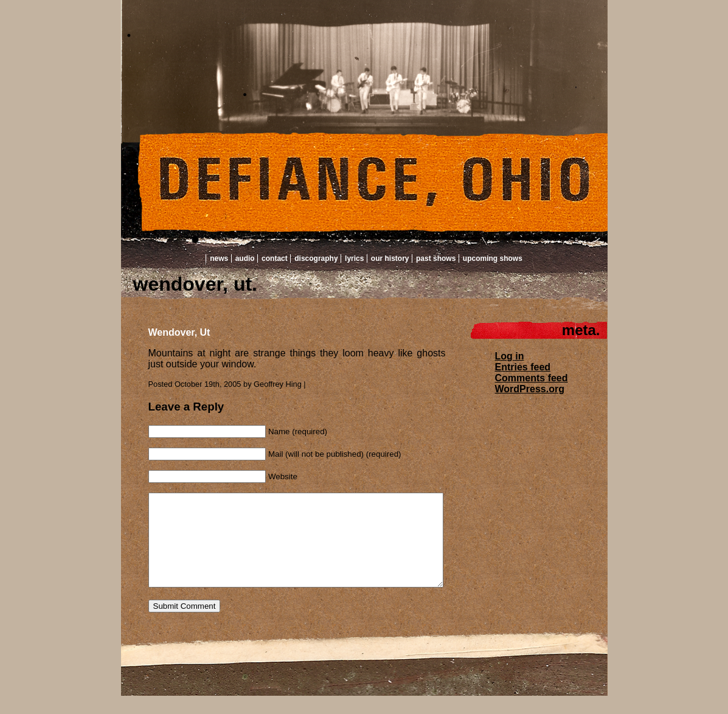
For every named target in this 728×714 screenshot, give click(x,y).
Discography (316, 258)
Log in (510, 356)
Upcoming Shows (493, 258)
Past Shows (436, 258)
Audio (245, 258)
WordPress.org (530, 389)
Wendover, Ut (179, 332)
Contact (275, 258)
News (219, 258)
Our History (390, 258)
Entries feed (523, 367)
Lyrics (354, 258)
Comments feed (532, 378)
